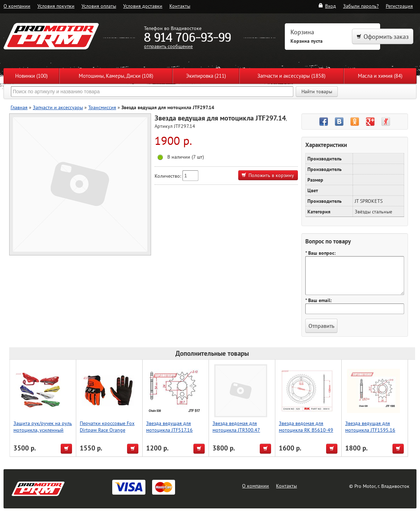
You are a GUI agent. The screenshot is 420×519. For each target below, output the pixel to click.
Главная (19, 107)
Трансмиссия (102, 107)
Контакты (180, 6)
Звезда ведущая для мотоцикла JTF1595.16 (370, 426)
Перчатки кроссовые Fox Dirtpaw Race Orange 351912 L (107, 430)
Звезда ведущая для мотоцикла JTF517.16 (169, 426)
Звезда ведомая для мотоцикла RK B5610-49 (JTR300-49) (306, 430)
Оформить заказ (383, 37)
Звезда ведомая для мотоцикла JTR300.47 (236, 426)
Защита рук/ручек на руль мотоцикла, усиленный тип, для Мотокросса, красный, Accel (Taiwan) (43, 433)
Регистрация (399, 6)
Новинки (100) (31, 76)
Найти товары (317, 92)
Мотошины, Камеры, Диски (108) (116, 76)
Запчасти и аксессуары (58, 107)
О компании (17, 6)
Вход (327, 6)
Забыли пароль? (361, 6)
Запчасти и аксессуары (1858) (291, 76)
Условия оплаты (99, 6)
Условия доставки (143, 6)
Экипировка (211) (206, 76)
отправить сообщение (168, 46)
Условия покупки (56, 6)
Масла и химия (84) (380, 76)
